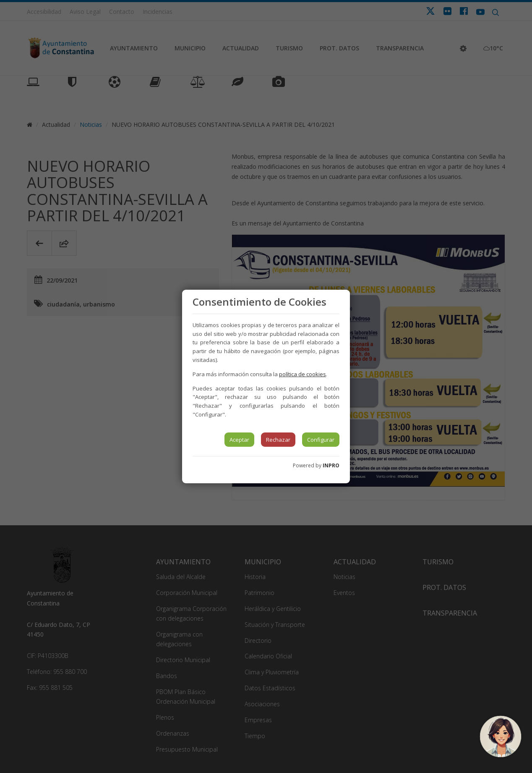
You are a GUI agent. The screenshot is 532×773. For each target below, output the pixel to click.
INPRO (331, 465)
